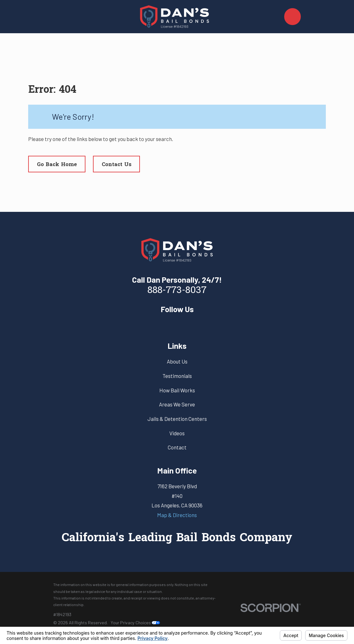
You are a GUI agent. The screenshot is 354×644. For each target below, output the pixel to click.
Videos (177, 433)
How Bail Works (177, 390)
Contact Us (117, 165)
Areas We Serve (177, 404)
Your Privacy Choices (135, 623)
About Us (177, 361)
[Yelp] (177, 324)
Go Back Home (57, 165)
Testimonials (177, 376)
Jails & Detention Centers (177, 419)
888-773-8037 (177, 291)
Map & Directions (177, 515)
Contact (177, 447)
